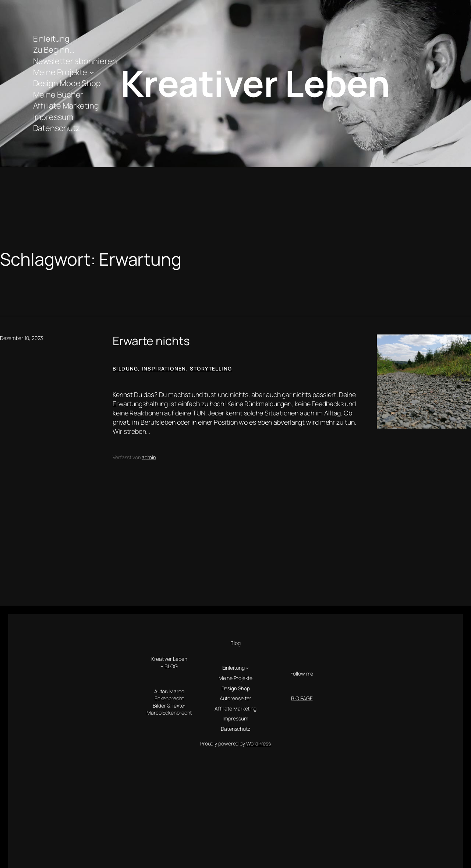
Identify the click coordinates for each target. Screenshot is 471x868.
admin (149, 457)
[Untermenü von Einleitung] (247, 668)
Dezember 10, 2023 (22, 338)
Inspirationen (164, 369)
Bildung (125, 369)
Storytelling (211, 369)
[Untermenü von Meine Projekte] (92, 72)
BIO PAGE (302, 698)
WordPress (258, 743)
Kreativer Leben (255, 83)
